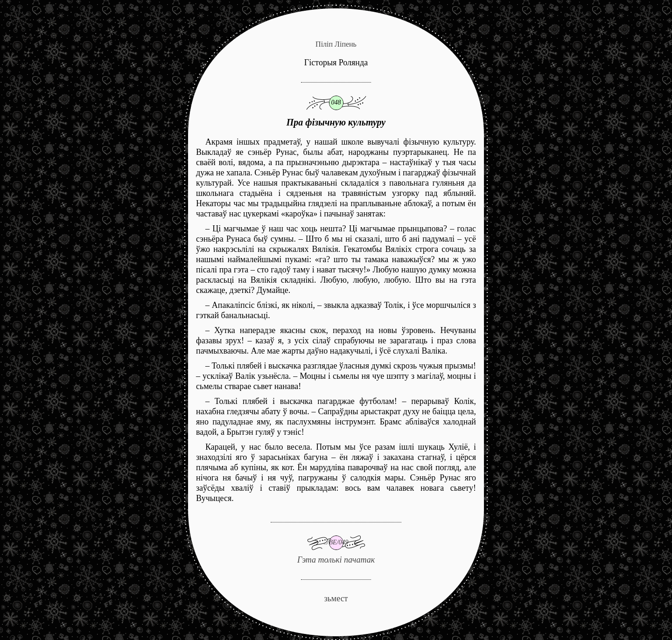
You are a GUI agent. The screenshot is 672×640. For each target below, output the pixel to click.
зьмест (336, 598)
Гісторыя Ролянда (336, 63)
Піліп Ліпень (336, 44)
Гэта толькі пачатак (336, 543)
